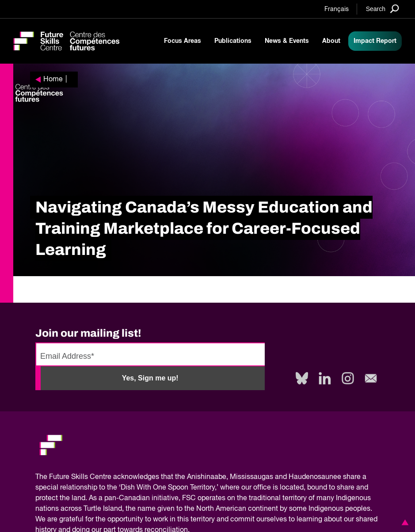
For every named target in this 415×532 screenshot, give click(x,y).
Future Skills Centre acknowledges (104, 477)
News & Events (287, 41)
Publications (233, 41)
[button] (404, 522)
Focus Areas (183, 41)
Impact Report (375, 41)
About (331, 41)
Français (337, 9)
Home (53, 80)
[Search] (383, 9)
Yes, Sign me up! (150, 378)
